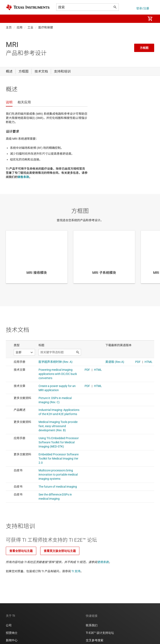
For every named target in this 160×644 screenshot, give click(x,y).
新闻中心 (12, 640)
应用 (20, 27)
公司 (9, 625)
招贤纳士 (12, 633)
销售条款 (23, 177)
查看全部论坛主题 (21, 551)
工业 (30, 27)
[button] (10, 19)
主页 (9, 27)
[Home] (28, 7)
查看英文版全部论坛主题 (60, 551)
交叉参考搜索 (95, 640)
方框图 (144, 48)
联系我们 (92, 625)
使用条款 (103, 562)
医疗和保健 (46, 27)
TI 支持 (76, 571)
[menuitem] (138, 19)
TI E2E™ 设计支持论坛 (100, 633)
